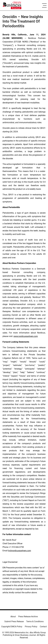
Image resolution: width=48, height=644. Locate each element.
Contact (43, 627)
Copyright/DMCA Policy (12, 627)
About (13, 617)
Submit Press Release (14, 621)
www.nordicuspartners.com (26, 336)
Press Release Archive (28, 617)
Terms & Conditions (35, 621)
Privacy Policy (31, 627)
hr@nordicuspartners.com (20, 551)
